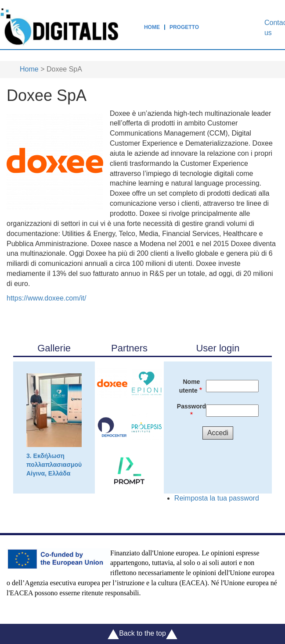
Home (152, 27)
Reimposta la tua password (217, 498)
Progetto (184, 27)
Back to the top (142, 634)
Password (191, 406)
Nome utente (190, 386)
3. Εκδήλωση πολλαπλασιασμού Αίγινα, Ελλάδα (54, 425)
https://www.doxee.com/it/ (46, 298)
